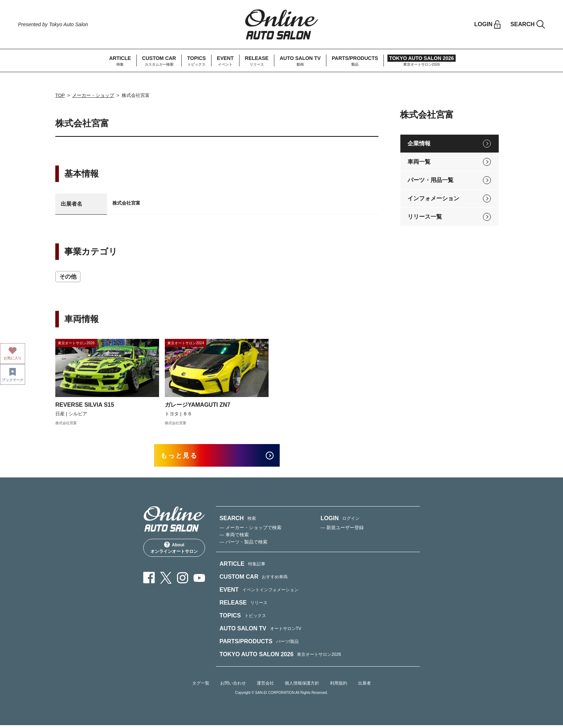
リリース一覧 (425, 217)
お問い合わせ (233, 686)
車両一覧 (419, 162)
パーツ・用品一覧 (431, 180)
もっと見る (185, 457)
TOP (60, 95)
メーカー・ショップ (93, 95)
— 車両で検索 (234, 538)
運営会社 (265, 686)
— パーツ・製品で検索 (243, 545)
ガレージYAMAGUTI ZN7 (198, 405)
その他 (68, 277)
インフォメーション (433, 198)
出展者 (364, 686)
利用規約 (339, 686)
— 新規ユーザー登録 (342, 530)
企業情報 (419, 143)
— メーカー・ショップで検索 (250, 530)
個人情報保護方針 (302, 686)
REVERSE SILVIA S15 (85, 405)
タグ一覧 (201, 686)
